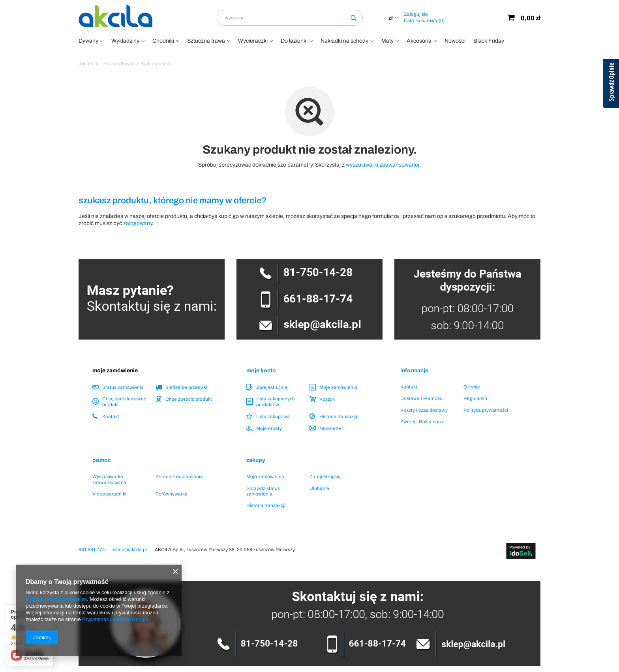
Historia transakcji (339, 417)
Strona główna (119, 64)
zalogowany (138, 223)
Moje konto (261, 371)
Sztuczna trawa (206, 41)
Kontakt (111, 417)
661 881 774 (92, 550)
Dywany (88, 41)
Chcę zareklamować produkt (124, 402)
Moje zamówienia (338, 387)
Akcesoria (419, 41)
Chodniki (163, 41)
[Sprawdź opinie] (611, 85)
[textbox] (290, 18)
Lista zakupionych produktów (276, 402)
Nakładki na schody (344, 41)
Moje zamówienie (115, 371)
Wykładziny (125, 41)
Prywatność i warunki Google (115, 619)
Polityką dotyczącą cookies (56, 599)
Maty (387, 41)
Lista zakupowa (424, 21)
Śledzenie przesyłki (186, 387)
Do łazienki (294, 41)
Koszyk (327, 399)
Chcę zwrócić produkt (189, 399)
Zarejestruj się (272, 387)
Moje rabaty (269, 428)
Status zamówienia (123, 387)
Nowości (455, 41)
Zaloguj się (416, 14)
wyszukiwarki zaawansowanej (383, 165)
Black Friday (489, 41)
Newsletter (331, 428)
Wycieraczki (253, 41)
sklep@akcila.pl (130, 550)
